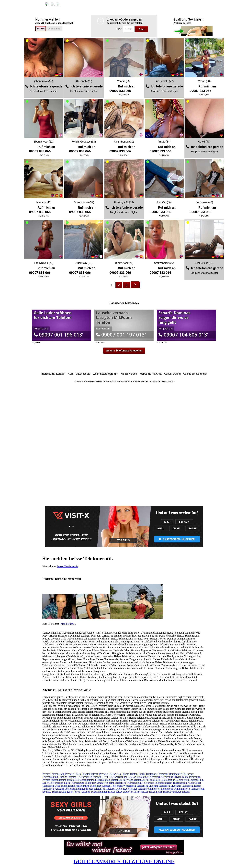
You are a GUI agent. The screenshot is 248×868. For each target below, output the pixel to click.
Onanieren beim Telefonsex (112, 783)
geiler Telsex (73, 792)
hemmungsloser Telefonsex (91, 789)
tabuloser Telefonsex (116, 789)
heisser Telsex (148, 792)
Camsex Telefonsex (112, 786)
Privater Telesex (90, 774)
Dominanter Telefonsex (181, 774)
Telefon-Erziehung (138, 777)
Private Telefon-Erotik (133, 774)
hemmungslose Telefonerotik (189, 789)
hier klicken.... (68, 624)
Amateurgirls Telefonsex (88, 786)
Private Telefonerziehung (187, 777)
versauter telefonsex (65, 789)
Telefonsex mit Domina (55, 777)
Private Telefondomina (54, 780)
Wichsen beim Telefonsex (140, 783)
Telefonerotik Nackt (183, 783)
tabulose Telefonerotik (54, 792)
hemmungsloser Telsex (110, 792)
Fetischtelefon (103, 780)
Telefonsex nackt (163, 783)
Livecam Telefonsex (159, 786)
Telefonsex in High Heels (147, 780)
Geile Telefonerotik (65, 786)
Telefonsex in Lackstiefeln (175, 780)
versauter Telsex (89, 792)
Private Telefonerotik (53, 774)
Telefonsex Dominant (157, 774)
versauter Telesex (180, 792)
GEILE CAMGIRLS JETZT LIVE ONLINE (124, 861)
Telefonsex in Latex (60, 783)
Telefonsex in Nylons (122, 780)
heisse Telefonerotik (68, 566)
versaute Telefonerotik (140, 789)
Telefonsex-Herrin (99, 777)
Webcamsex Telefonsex (136, 786)
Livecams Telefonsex (182, 786)
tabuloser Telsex (132, 792)
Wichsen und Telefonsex (84, 783)
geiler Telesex (163, 792)
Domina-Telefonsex (78, 777)
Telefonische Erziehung (161, 777)
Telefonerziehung (118, 777)
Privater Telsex (73, 774)
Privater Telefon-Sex (110, 774)
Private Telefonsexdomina (81, 780)
